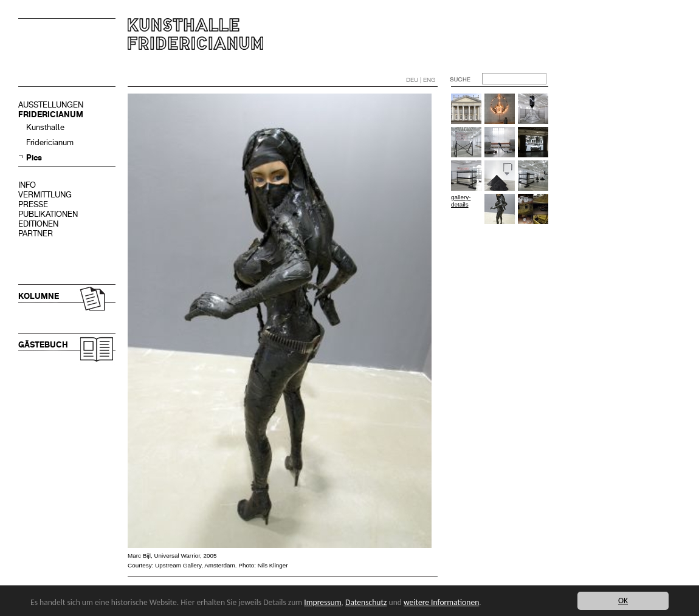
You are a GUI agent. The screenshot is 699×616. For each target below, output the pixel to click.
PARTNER (36, 234)
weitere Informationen (441, 602)
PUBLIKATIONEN (48, 214)
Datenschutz (366, 602)
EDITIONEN (38, 224)
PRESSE (33, 204)
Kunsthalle (45, 127)
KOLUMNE (39, 296)
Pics (34, 158)
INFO (27, 185)
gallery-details (461, 201)
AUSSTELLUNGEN (51, 105)
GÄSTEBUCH (43, 345)
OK (623, 601)
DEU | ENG (421, 80)
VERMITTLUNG (45, 195)
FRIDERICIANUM (51, 115)
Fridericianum (50, 142)
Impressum (322, 602)
